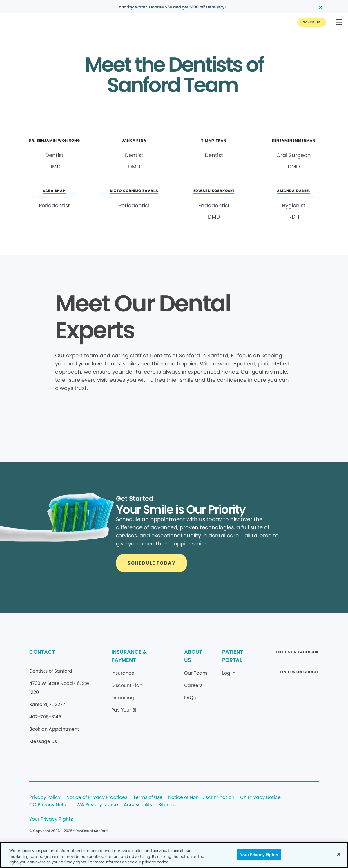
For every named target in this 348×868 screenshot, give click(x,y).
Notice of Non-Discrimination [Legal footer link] (201, 798)
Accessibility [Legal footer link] (138, 805)
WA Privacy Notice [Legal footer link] (97, 805)
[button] (339, 22)
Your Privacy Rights (51, 819)
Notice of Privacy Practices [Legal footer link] (97, 798)
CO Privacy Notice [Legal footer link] (50, 805)
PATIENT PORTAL (233, 656)
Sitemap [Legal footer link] (168, 805)
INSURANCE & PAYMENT (129, 656)
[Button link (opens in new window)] (297, 654)
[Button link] (312, 22)
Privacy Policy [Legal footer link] (45, 798)
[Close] (339, 854)
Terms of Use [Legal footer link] (148, 798)
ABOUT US (193, 656)
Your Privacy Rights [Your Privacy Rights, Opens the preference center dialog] (259, 855)
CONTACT (42, 652)
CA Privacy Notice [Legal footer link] (260, 798)
